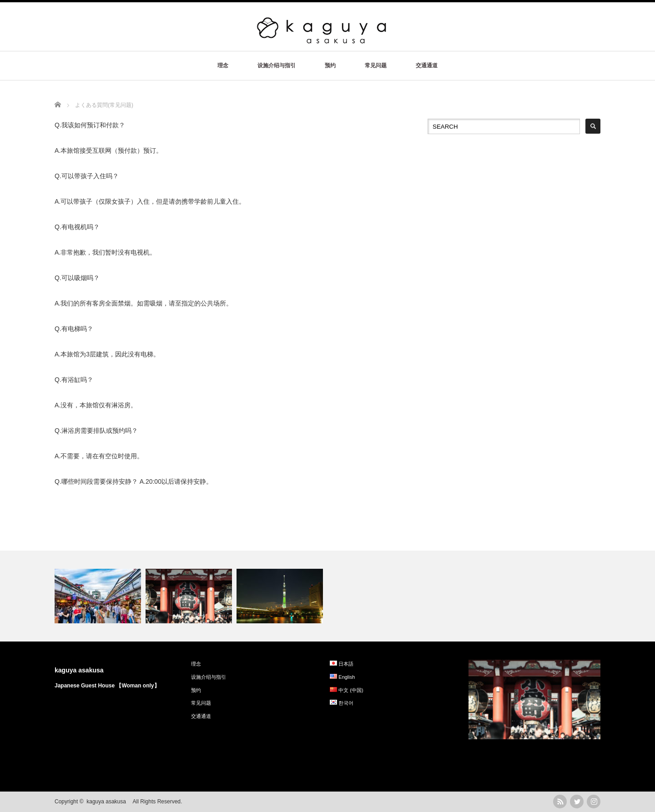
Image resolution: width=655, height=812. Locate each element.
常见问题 (376, 65)
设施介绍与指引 (277, 65)
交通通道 (427, 65)
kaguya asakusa (82, 670)
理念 (223, 65)
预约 (330, 65)
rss (560, 802)
